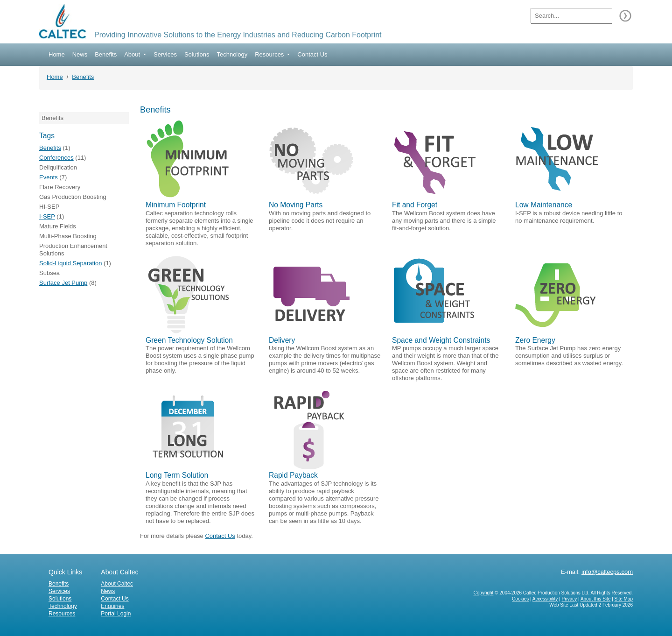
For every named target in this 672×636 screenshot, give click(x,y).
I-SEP (47, 216)
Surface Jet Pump (63, 283)
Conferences (56, 158)
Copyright (484, 593)
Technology (232, 54)
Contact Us (312, 54)
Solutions (197, 54)
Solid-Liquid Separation (70, 263)
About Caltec (117, 584)
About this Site (595, 599)
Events (49, 177)
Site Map (624, 599)
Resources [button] (270, 54)
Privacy (569, 599)
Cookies (520, 599)
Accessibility (545, 599)
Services (165, 54)
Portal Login (116, 614)
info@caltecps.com (607, 572)
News (80, 54)
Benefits (106, 54)
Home (57, 54)
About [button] (133, 54)
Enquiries (112, 606)
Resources (62, 614)
